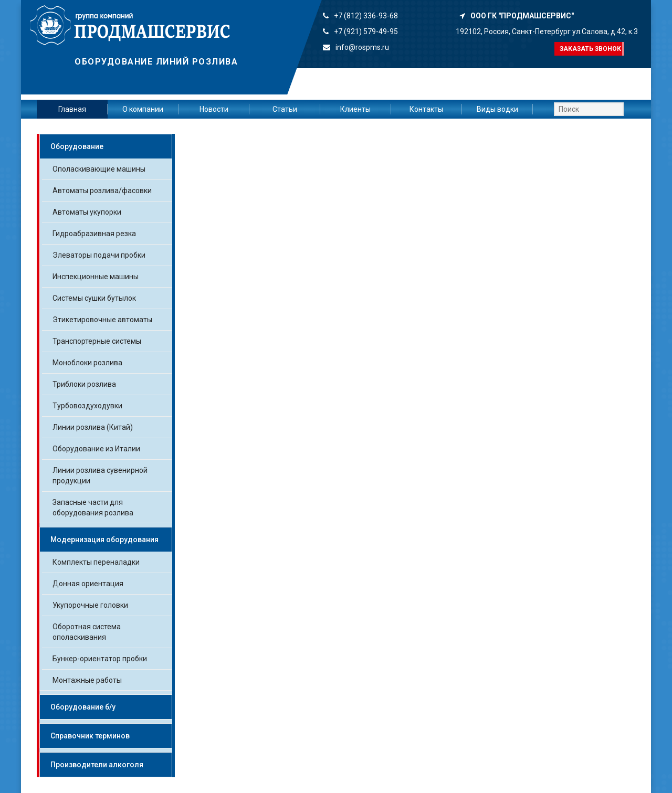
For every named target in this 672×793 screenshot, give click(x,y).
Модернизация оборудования (104, 540)
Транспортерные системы (97, 341)
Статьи (285, 109)
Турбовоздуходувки (87, 406)
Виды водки (497, 109)
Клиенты (355, 109)
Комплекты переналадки (96, 562)
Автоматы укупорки (87, 212)
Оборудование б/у (83, 707)
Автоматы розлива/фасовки (102, 191)
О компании (143, 109)
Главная (72, 109)
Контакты (426, 109)
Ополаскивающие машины (99, 169)
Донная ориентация (88, 584)
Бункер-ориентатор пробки (100, 659)
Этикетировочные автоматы (102, 320)
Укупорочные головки (90, 605)
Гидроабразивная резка (94, 234)
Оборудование (77, 146)
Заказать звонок (590, 49)
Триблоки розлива (84, 384)
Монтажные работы (87, 680)
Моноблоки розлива (87, 363)
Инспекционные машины (96, 277)
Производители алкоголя (97, 765)
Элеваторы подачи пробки (99, 255)
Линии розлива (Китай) (93, 427)
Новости (214, 109)
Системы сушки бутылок (94, 298)
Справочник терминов (90, 736)
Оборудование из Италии (96, 449)
